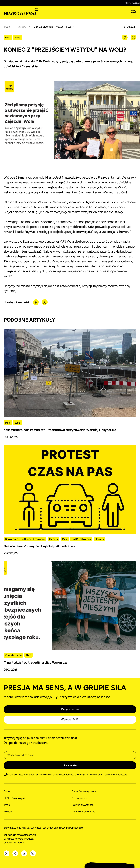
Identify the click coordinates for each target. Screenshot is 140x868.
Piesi (8, 38)
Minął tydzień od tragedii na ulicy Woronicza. (36, 662)
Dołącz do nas (70, 709)
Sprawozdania (79, 798)
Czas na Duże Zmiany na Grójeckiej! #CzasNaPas (39, 546)
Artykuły (21, 27)
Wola (17, 38)
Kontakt (8, 812)
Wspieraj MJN (70, 719)
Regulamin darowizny (83, 812)
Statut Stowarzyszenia (84, 791)
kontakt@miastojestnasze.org (20, 835)
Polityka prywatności (83, 805)
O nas (7, 791)
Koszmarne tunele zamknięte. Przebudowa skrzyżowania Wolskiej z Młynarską (60, 430)
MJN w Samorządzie (15, 798)
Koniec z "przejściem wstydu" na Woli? (53, 27)
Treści (7, 27)
